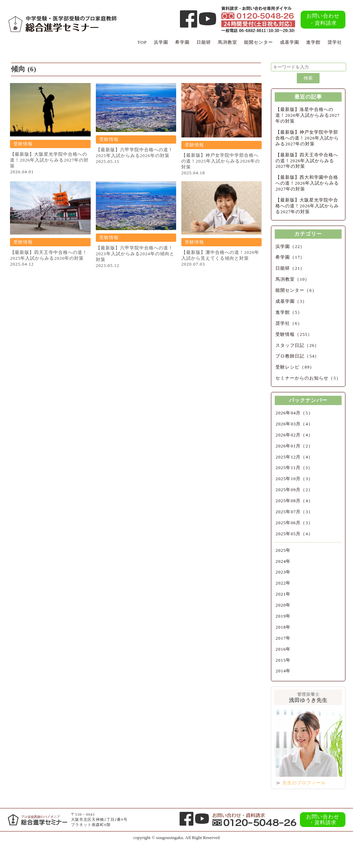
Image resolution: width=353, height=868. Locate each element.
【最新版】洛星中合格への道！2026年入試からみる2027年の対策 (307, 115)
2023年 (283, 572)
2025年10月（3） (294, 479)
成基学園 (290, 42)
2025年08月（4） (294, 501)
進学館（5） (289, 312)
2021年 (283, 594)
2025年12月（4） (294, 457)
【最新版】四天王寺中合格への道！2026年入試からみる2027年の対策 (307, 161)
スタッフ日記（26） (297, 345)
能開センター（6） (296, 290)
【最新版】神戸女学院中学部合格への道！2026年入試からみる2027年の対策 (307, 138)
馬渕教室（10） (293, 279)
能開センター (259, 42)
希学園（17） (290, 257)
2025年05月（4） (294, 534)
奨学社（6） (289, 323)
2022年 (283, 583)
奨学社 (335, 42)
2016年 (283, 649)
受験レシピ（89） (295, 367)
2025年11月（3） (294, 468)
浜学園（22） (290, 246)
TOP (142, 42)
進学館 (313, 42)
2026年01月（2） (294, 446)
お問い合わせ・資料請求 (323, 19)
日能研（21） (290, 268)
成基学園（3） (291, 301)
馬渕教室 (228, 42)
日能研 (204, 42)
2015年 (283, 660)
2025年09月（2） (294, 490)
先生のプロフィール (304, 783)
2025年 (283, 550)
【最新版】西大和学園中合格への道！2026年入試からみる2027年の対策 (307, 183)
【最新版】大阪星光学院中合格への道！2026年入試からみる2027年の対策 (307, 206)
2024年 (283, 561)
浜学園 (161, 42)
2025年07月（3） (294, 512)
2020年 (283, 605)
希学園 (182, 42)
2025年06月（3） (294, 523)
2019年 (283, 616)
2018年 (283, 627)
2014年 (283, 671)
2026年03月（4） (294, 424)
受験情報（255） (294, 334)
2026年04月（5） (294, 413)
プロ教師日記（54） (297, 356)
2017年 (283, 638)
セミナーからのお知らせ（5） (308, 378)
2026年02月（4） (294, 435)
